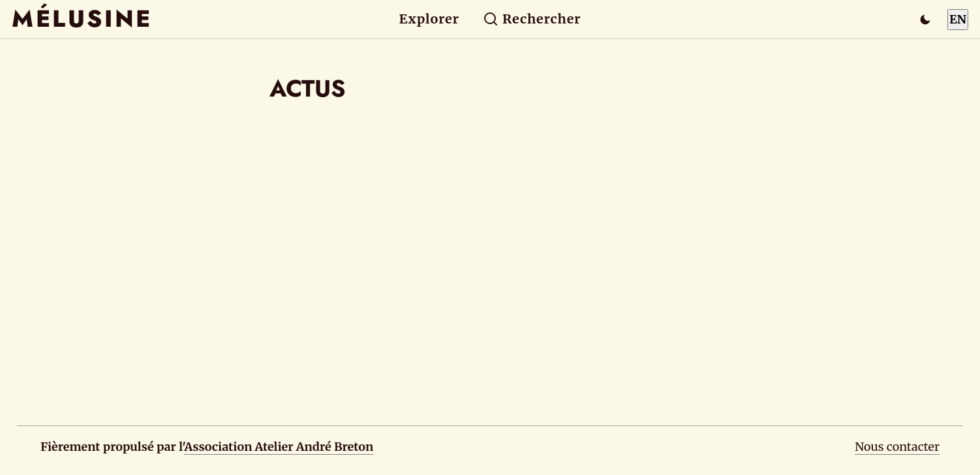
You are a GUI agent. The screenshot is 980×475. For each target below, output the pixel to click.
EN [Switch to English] (958, 19)
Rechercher (532, 19)
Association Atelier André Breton (279, 447)
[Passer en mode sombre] (925, 20)
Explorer (429, 19)
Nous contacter (897, 447)
